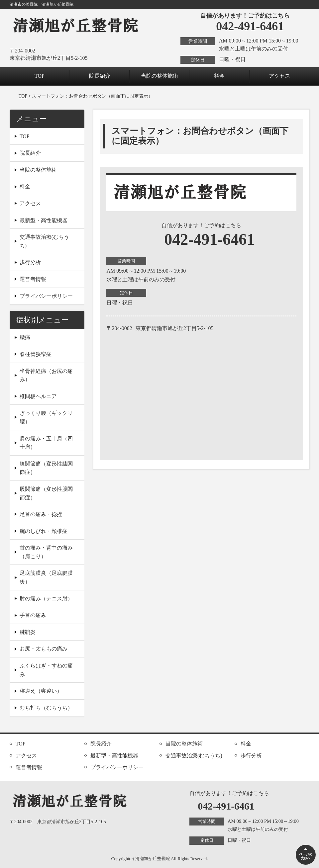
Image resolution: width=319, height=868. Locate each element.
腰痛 (25, 337)
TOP (40, 76)
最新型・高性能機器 (44, 220)
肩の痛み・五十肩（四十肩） (46, 443)
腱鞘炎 (28, 632)
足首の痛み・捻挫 (41, 514)
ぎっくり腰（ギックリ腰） (46, 417)
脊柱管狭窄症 (36, 354)
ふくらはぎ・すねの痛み (46, 670)
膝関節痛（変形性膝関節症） (46, 468)
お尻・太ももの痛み (44, 649)
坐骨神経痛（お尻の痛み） (46, 375)
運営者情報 (33, 279)
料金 (219, 76)
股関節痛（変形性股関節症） (46, 493)
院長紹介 (100, 76)
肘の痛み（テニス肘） (46, 599)
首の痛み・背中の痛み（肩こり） (46, 552)
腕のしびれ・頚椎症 (44, 531)
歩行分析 (30, 262)
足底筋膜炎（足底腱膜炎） (46, 577)
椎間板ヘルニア (38, 396)
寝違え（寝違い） (41, 691)
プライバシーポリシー (46, 296)
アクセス (279, 76)
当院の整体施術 (159, 76)
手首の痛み (33, 615)
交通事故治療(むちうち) (44, 241)
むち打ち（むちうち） (46, 708)
